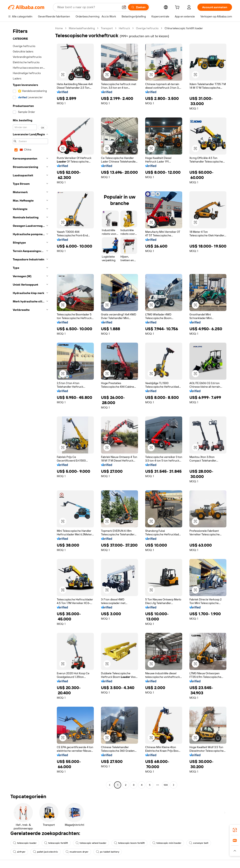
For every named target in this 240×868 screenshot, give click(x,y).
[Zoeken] (138, 7)
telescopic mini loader (167, 843)
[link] (235, 830)
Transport (107, 28)
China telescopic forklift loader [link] (184, 28)
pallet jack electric (45, 852)
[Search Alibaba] (88, 7)
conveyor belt (199, 843)
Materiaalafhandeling (82, 28)
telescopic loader (25, 843)
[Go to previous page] (110, 785)
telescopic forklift (56, 843)
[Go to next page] (174, 785)
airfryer (19, 852)
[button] (124, 7)
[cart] (178, 8)
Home (59, 28)
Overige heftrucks (147, 28)
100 (166, 785)
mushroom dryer (77, 852)
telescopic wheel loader (91, 843)
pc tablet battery (108, 852)
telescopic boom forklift (129, 843)
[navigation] (30, 407)
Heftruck (124, 28)
